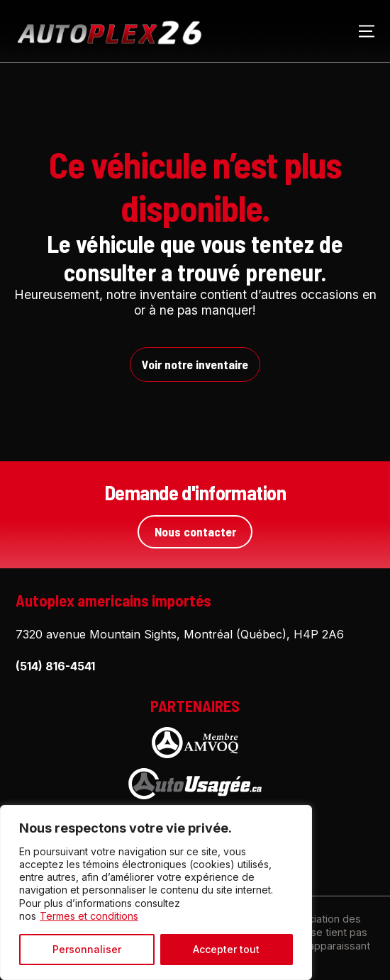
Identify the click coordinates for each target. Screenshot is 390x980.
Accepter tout (226, 949)
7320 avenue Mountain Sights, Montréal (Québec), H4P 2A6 (180, 634)
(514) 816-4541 (55, 666)
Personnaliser (87, 949)
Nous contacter (195, 531)
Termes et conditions (89, 916)
